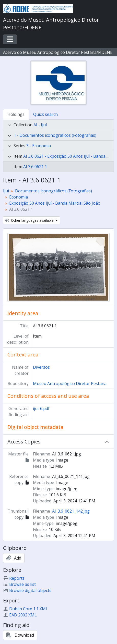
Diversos (41, 367)
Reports (14, 578)
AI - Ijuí (40, 125)
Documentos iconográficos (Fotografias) (54, 191)
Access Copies (24, 442)
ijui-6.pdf (41, 408)
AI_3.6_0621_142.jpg (71, 511)
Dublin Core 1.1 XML (26, 609)
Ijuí (6, 191)
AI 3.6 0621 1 (35, 167)
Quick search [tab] (45, 114)
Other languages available (30, 220)
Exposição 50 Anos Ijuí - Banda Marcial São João (55, 203)
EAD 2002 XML (20, 615)
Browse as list (19, 584)
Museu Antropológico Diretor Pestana (70, 383)
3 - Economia (39, 146)
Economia (19, 197)
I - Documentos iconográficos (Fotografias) (55, 135)
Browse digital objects (27, 590)
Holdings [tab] (16, 114)
